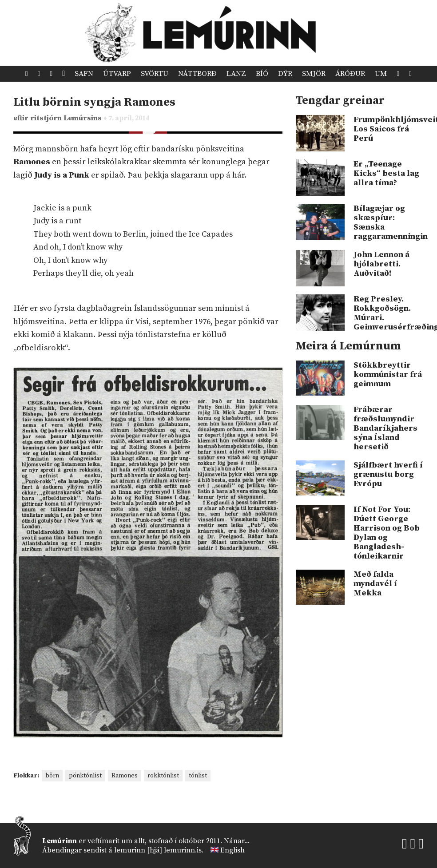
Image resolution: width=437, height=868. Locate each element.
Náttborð (197, 74)
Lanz (236, 74)
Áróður (350, 74)
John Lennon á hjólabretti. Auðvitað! (381, 264)
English (232, 850)
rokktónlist (163, 776)
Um (381, 74)
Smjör (314, 74)
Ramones (125, 776)
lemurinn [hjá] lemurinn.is (158, 850)
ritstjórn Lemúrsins (67, 118)
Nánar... (237, 841)
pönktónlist (85, 776)
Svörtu (155, 74)
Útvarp (117, 74)
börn (52, 776)
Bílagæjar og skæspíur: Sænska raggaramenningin (389, 222)
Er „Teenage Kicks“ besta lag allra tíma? (386, 173)
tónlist (198, 776)
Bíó (262, 74)
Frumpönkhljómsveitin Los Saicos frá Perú (389, 129)
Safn (84, 74)
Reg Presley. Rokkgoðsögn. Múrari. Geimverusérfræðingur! (389, 313)
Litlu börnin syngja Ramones (94, 102)
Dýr (285, 74)
